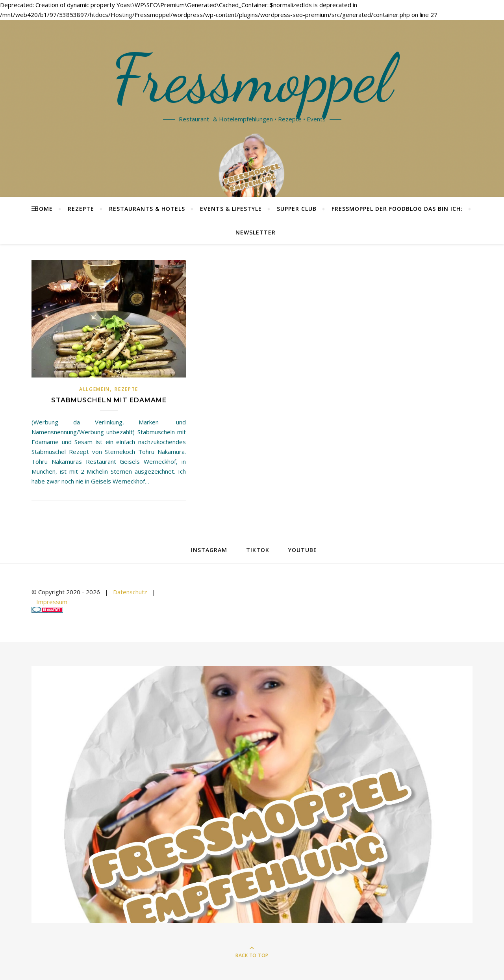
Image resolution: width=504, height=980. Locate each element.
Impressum (52, 602)
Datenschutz (130, 592)
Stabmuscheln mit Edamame (109, 400)
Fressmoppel (252, 79)
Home (44, 209)
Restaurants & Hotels (147, 209)
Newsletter (256, 232)
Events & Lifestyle (231, 209)
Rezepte (81, 209)
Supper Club (297, 209)
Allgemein (94, 389)
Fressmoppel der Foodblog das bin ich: (397, 209)
